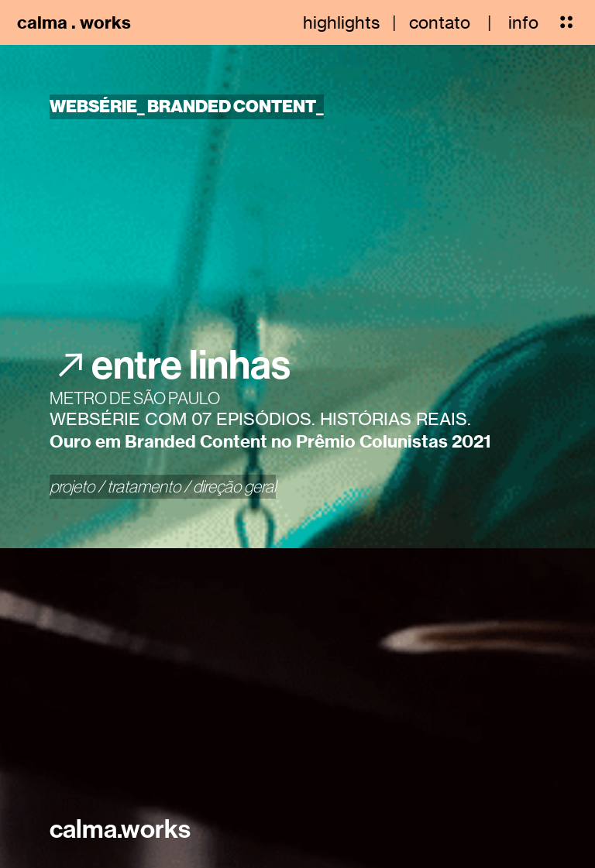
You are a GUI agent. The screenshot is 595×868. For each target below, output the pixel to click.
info (523, 22)
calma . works (74, 22)
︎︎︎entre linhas (170, 364)
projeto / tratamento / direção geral (163, 486)
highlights (341, 22)
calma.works (120, 829)
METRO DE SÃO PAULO (135, 398)
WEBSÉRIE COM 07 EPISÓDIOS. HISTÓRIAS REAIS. (260, 419)
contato (440, 22)
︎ (566, 22)
